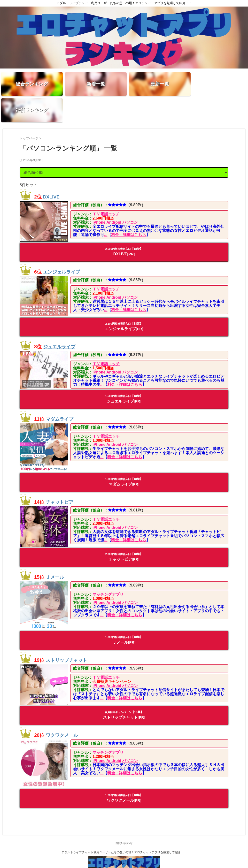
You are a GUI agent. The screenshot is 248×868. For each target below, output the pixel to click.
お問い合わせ (124, 817)
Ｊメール (55, 551)
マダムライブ (60, 393)
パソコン (130, 196)
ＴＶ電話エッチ (106, 188)
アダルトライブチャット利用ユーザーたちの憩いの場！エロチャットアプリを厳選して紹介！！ (124, 826)
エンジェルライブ (62, 246)
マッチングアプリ (108, 568)
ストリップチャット (68, 634)
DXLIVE (52, 171)
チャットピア (60, 476)
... (106, 209)
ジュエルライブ (60, 321)
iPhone (99, 196)
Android (114, 196)
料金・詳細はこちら (129, 209)
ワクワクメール (63, 709)
